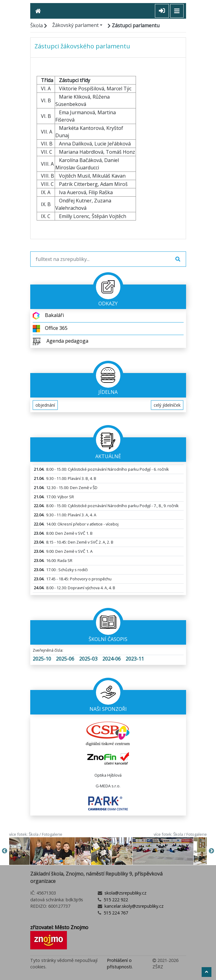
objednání (45, 405)
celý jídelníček (167, 405)
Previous (5, 851)
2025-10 (42, 659)
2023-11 (135, 659)
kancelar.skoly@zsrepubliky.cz (133, 906)
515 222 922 (115, 900)
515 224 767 (115, 913)
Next (211, 851)
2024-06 (112, 659)
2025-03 (88, 659)
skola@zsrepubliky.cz (125, 893)
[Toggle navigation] (177, 11)
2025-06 (65, 659)
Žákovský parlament (75, 25)
